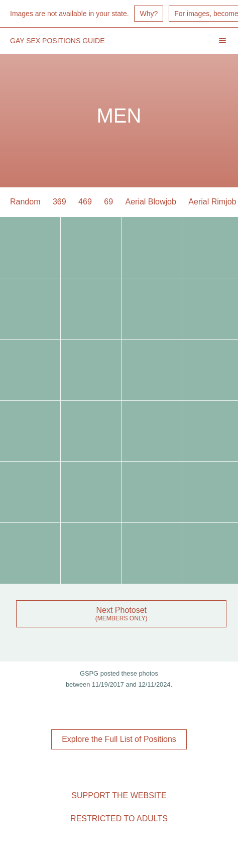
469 (85, 202)
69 (108, 202)
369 (59, 202)
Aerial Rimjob (212, 202)
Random (25, 202)
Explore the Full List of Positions (119, 739)
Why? (149, 14)
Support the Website (119, 795)
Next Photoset (121, 610)
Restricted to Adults (119, 819)
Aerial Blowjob (151, 202)
